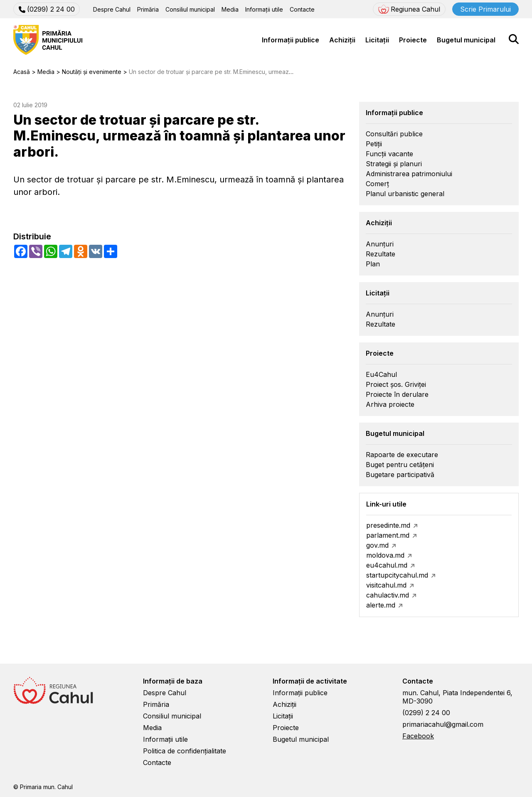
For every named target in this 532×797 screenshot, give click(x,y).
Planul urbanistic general (405, 194)
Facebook (418, 736)
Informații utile (264, 9)
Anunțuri (380, 244)
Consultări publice (394, 134)
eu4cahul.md (387, 565)
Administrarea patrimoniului (409, 174)
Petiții (374, 144)
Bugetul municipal (466, 40)
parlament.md (388, 535)
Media (230, 9)
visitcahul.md (386, 585)
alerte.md (381, 605)
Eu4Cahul (381, 374)
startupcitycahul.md (397, 575)
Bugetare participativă (400, 475)
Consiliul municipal (190, 9)
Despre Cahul (112, 9)
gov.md (377, 545)
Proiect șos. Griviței (396, 384)
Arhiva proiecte (390, 404)
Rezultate (381, 254)
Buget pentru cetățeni (400, 465)
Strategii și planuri (394, 164)
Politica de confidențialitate (185, 751)
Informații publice (291, 40)
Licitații (377, 40)
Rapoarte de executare (402, 455)
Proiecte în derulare (397, 394)
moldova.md (385, 555)
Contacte (302, 9)
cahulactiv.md (388, 595)
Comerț (377, 184)
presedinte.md (388, 525)
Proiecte (413, 40)
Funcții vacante (389, 154)
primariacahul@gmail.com (443, 724)
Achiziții (342, 40)
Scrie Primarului (485, 9)
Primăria (148, 9)
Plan (373, 264)
